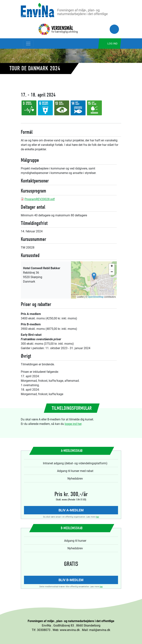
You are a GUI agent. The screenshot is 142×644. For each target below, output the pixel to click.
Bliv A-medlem (71, 510)
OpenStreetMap (96, 297)
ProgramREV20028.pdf (40, 199)
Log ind (112, 43)
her (98, 517)
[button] (94, 276)
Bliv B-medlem (71, 580)
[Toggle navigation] (28, 44)
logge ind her (73, 424)
